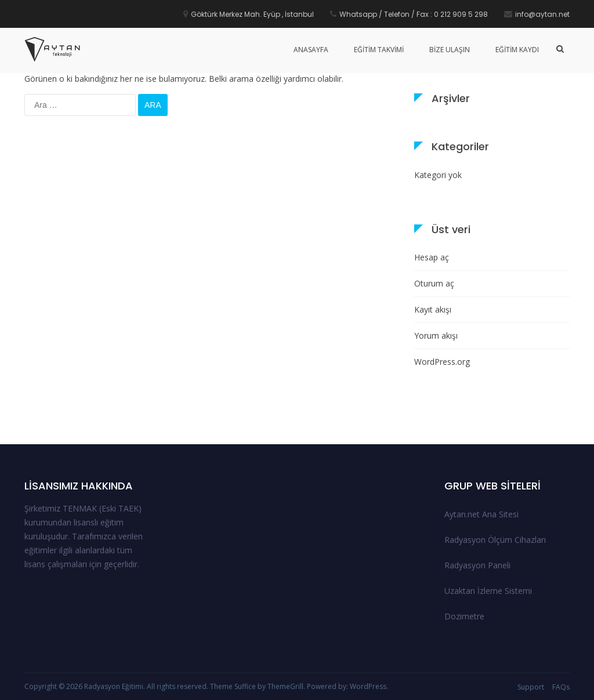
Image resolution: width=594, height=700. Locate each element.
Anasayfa (311, 50)
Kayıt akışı (433, 309)
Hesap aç (432, 257)
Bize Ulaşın (450, 50)
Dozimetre (464, 616)
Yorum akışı (436, 336)
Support (531, 687)
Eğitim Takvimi (379, 50)
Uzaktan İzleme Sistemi (488, 591)
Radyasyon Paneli (477, 565)
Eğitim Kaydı (517, 50)
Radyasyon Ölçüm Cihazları (495, 540)
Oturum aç (434, 283)
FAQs (561, 687)
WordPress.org (442, 362)
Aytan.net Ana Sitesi (481, 514)
